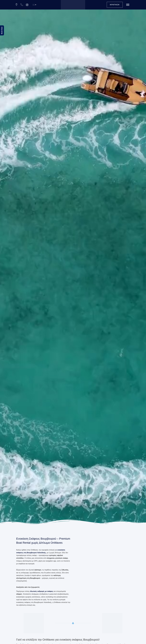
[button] (35, 5)
